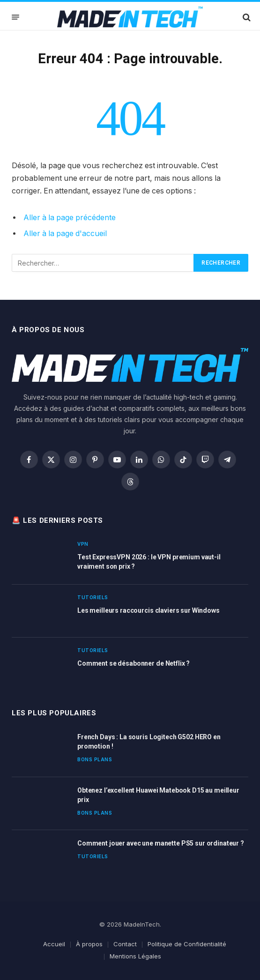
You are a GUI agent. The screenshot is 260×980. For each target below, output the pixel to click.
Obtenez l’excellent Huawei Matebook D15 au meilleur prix (158, 795)
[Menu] (15, 17)
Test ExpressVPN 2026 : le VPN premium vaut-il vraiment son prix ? (149, 562)
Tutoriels (93, 597)
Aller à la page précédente (70, 218)
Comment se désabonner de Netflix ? (134, 663)
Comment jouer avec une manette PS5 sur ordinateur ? (161, 843)
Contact (125, 944)
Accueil (54, 944)
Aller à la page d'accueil (65, 234)
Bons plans (95, 759)
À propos (89, 944)
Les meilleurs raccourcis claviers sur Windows (149, 610)
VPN (83, 544)
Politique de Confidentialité (187, 944)
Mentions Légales (135, 956)
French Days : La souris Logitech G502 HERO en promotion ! (149, 742)
